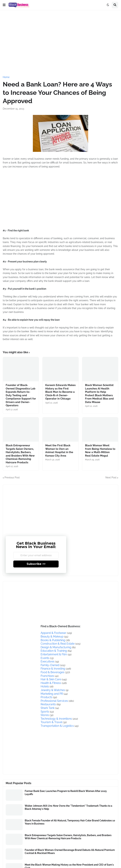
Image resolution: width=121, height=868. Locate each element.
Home (6, 77)
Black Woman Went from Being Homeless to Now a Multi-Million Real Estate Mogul (100, 451)
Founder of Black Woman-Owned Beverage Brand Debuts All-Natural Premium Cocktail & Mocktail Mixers (70, 852)
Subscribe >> (36, 564)
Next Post (111, 478)
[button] (4, 5)
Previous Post (12, 478)
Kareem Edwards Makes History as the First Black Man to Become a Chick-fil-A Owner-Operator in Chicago (60, 392)
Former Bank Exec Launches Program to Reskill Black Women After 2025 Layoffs (66, 793)
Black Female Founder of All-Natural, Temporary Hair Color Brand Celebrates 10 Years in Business (70, 822)
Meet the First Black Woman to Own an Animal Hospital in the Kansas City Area (59, 451)
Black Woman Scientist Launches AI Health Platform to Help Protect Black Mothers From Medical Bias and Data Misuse (99, 394)
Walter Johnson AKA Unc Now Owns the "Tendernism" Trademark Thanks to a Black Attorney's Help (68, 807)
